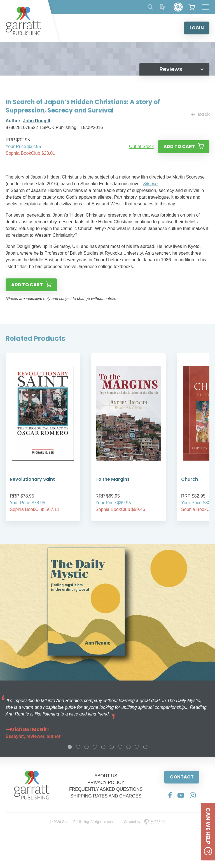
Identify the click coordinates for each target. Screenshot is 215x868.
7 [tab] (120, 747)
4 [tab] (95, 747)
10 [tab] (145, 747)
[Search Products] (150, 7)
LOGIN (197, 28)
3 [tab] (87, 747)
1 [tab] (70, 747)
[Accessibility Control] (178, 7)
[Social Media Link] (170, 795)
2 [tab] (78, 747)
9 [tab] (137, 747)
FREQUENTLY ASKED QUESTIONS (106, 789)
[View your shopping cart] (192, 7)
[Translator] (163, 7)
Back (200, 114)
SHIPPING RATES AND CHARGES (106, 796)
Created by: (144, 822)
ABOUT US (106, 776)
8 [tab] (128, 747)
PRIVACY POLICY (106, 783)
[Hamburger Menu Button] (206, 7)
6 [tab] (112, 747)
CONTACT (182, 777)
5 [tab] (103, 747)
